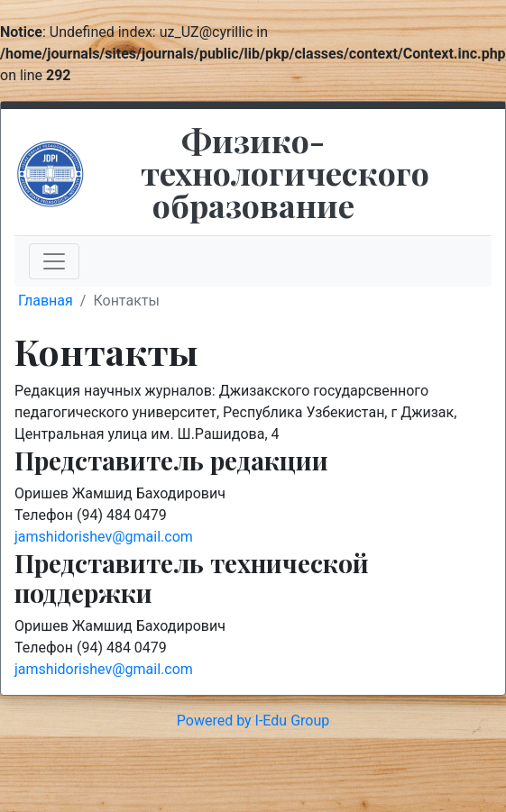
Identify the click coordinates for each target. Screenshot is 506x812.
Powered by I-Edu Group (253, 721)
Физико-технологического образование (285, 172)
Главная (46, 301)
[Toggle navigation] (54, 261)
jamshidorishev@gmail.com (104, 537)
